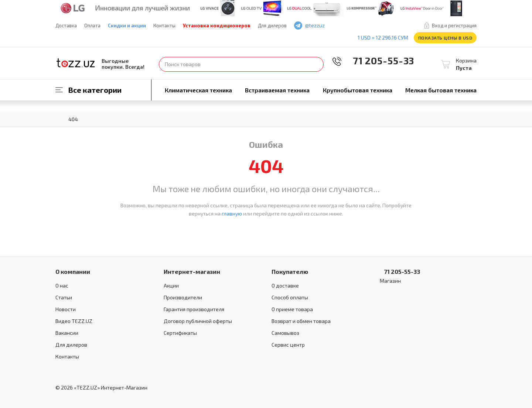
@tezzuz (315, 25)
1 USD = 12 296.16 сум (383, 38)
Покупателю (290, 271)
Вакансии (67, 333)
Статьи (64, 297)
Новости (66, 309)
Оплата (92, 25)
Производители (183, 297)
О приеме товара (292, 309)
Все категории (95, 90)
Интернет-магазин (192, 271)
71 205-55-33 (378, 60)
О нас (62, 285)
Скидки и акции (127, 25)
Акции (171, 285)
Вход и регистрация (454, 25)
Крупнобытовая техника (358, 90)
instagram (366, 26)
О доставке (285, 285)
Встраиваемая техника (277, 90)
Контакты (164, 25)
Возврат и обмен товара (301, 321)
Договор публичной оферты (198, 321)
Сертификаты (180, 333)
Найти (316, 64)
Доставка (66, 25)
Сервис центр (288, 345)
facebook (344, 26)
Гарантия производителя (194, 309)
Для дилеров (272, 25)
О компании (73, 271)
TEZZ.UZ (76, 63)
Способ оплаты (290, 297)
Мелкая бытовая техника (441, 90)
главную (232, 213)
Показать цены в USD (445, 38)
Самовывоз (285, 333)
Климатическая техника (198, 90)
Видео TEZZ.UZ (74, 321)
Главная (59, 119)
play (355, 26)
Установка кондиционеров (217, 25)
